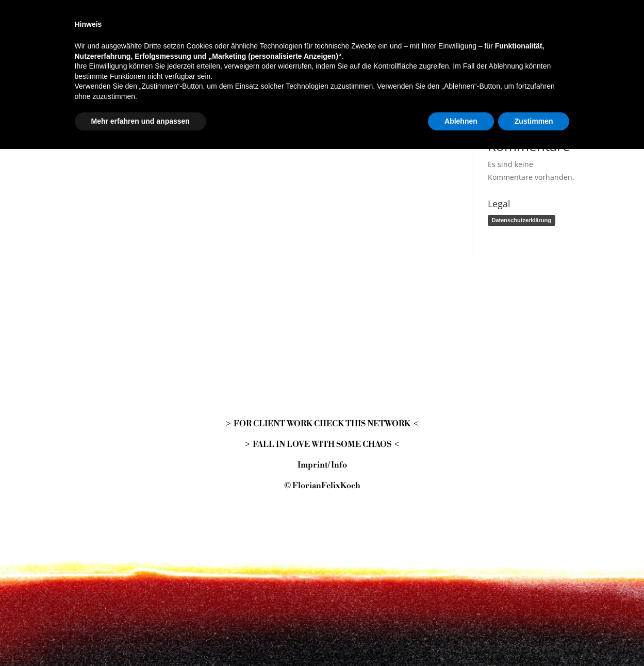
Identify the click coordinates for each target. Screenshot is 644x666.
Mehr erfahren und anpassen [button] (141, 638)
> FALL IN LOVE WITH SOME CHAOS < (322, 444)
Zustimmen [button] (534, 638)
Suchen (561, 40)
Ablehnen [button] (461, 638)
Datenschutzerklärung (522, 220)
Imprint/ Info (322, 465)
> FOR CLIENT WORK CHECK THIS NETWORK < (322, 424)
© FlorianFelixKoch (322, 486)
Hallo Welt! (506, 104)
